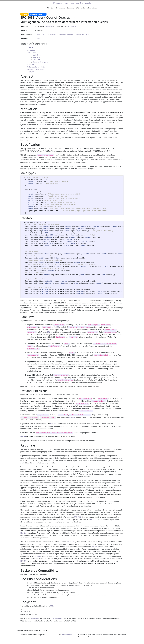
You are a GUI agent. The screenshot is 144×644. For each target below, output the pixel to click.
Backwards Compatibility (36, 67)
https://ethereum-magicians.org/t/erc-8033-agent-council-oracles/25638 (62, 34)
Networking (61, 8)
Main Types (37, 55)
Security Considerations (35, 69)
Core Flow (36, 60)
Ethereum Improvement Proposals (72, 3)
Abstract (30, 48)
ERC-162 (93, 519)
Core (53, 8)
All (48, 8)
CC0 (52, 606)
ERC (77, 8)
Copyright (30, 72)
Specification (31, 53)
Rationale (30, 64)
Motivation (31, 50)
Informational (92, 8)
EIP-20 (37, 38)
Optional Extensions (40, 62)
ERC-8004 (42, 125)
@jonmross (72, 26)
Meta (83, 8)
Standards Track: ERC (38, 14)
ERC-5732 (78, 517)
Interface (71, 8)
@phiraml (50, 26)
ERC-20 (56, 327)
